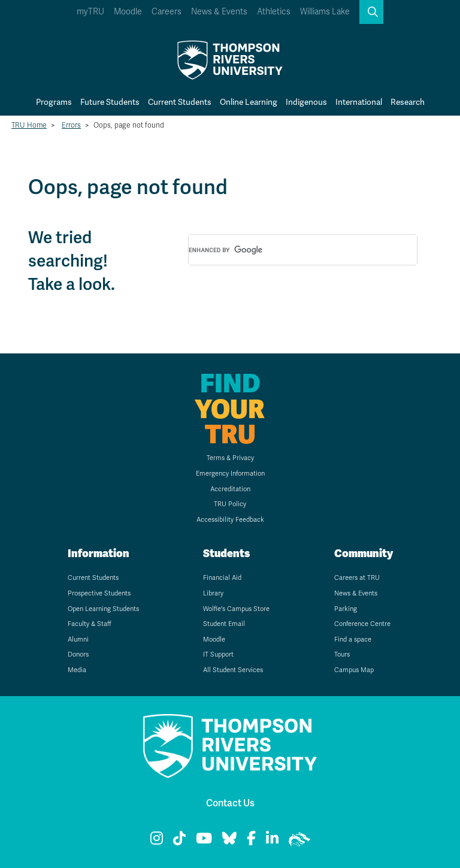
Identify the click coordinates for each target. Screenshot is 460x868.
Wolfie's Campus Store (236, 609)
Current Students (180, 102)
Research (408, 102)
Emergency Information (230, 474)
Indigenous (306, 102)
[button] (371, 12)
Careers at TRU (357, 578)
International (359, 102)
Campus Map (354, 670)
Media (77, 670)
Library (213, 593)
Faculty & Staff (90, 624)
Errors (71, 125)
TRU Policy (230, 504)
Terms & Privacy (230, 458)
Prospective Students (99, 593)
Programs (54, 102)
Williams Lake (325, 12)
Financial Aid (222, 578)
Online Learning (249, 102)
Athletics (274, 12)
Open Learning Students (103, 609)
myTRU (90, 12)
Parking (346, 609)
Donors (78, 654)
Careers (167, 12)
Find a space (353, 639)
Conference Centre (362, 624)
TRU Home (29, 125)
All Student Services (233, 670)
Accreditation (230, 489)
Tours (342, 654)
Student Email (224, 624)
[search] (288, 250)
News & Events (219, 12)
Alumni (78, 639)
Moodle (128, 12)
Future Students (110, 102)
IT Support (218, 654)
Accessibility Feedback (230, 520)
